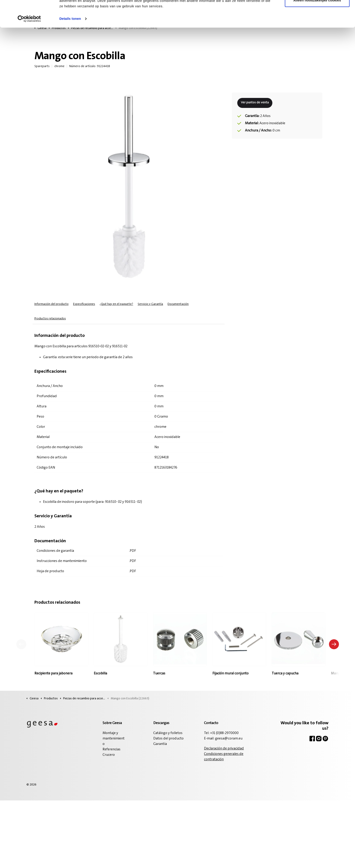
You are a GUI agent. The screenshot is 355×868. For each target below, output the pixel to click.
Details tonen (70, 45)
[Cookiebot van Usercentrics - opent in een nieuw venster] (29, 45)
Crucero (109, 755)
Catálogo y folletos (168, 733)
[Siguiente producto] (334, 644)
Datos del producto (168, 739)
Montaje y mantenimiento (114, 739)
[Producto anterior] (21, 644)
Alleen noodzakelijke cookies (317, 27)
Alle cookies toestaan (317, 12)
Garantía (160, 744)
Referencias (112, 749)
